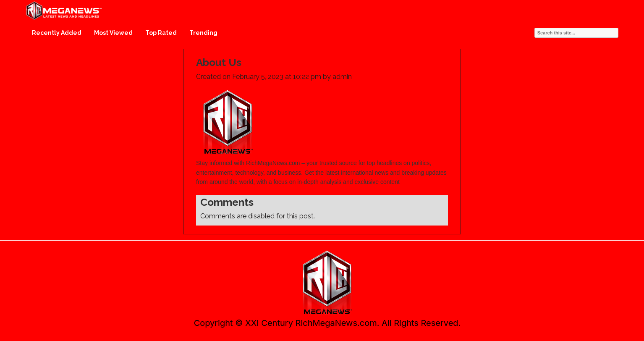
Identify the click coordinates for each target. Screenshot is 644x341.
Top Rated (161, 33)
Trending (203, 33)
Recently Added (57, 33)
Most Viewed (113, 33)
